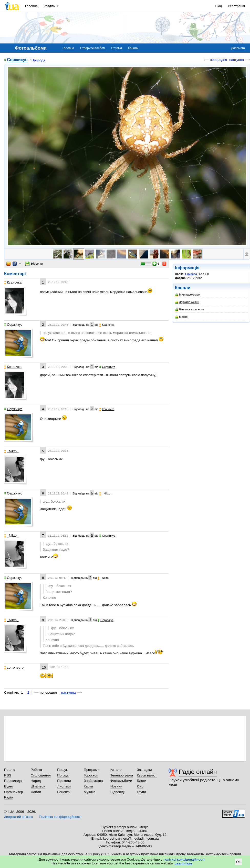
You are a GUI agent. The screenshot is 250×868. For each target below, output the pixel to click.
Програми (92, 770)
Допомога (238, 48)
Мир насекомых (187, 295)
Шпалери (38, 786)
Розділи (50, 6)
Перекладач (14, 781)
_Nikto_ (11, 451)
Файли (36, 792)
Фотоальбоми (121, 781)
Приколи (64, 781)
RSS (8, 775)
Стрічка (117, 48)
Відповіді (118, 792)
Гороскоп (91, 775)
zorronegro (14, 667)
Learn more (184, 863)
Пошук (62, 770)
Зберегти (34, 264)
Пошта (9, 770)
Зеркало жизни (187, 302)
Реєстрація (236, 6)
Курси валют (147, 775)
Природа (39, 60)
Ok (238, 862)
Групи (141, 792)
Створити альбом (93, 48)
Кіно (140, 786)
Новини (116, 786)
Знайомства (93, 781)
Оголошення (41, 775)
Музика (90, 792)
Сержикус (17, 60)
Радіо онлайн (198, 772)
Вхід (219, 6)
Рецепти (64, 792)
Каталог (117, 770)
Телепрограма (122, 775)
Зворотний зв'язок (18, 817)
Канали (133, 48)
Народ (36, 781)
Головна (31, 6)
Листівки (64, 786)
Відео (9, 786)
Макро (181, 317)
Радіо (8, 797)
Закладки (144, 770)
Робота (36, 770)
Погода (63, 775)
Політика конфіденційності (60, 817)
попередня (218, 60)
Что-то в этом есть (189, 309)
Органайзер (13, 792)
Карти (88, 786)
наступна (237, 60)
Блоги (142, 781)
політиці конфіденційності (184, 859)
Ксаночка (13, 282)
